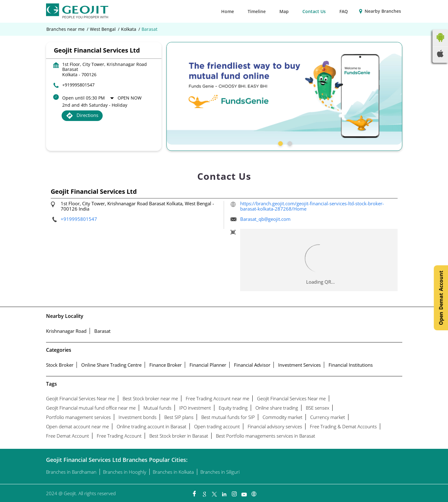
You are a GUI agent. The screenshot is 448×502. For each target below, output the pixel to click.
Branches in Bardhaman (71, 472)
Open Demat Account (441, 298)
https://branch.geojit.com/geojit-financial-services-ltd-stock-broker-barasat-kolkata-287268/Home (312, 206)
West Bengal (103, 29)
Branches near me (65, 29)
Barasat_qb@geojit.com (265, 219)
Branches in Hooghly (125, 472)
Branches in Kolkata (173, 472)
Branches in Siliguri (220, 472)
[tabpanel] (284, 93)
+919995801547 (78, 85)
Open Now (130, 98)
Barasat (102, 331)
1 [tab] (280, 143)
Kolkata (129, 29)
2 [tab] (289, 143)
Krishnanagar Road (66, 331)
